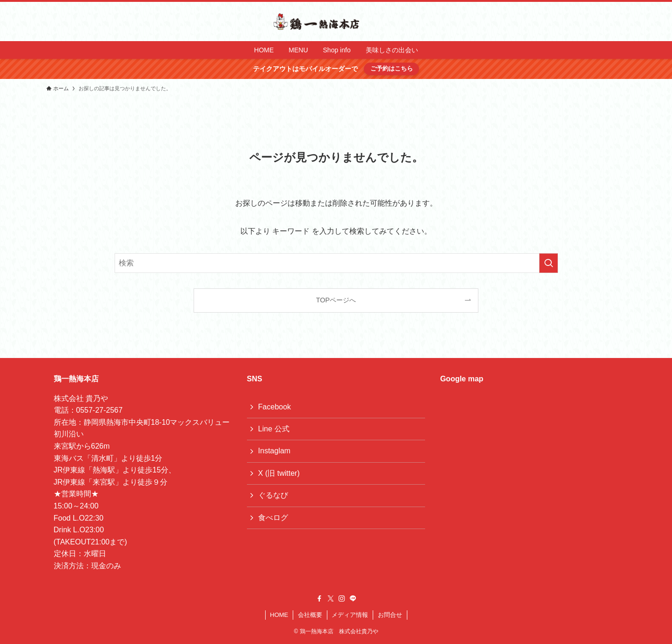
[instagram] (342, 599)
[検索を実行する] (549, 263)
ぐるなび (273, 495)
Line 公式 (274, 429)
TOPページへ (336, 300)
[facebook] (319, 599)
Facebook (275, 407)
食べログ (273, 518)
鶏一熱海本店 (76, 379)
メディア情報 (350, 615)
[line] (353, 599)
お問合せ (390, 615)
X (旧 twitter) (279, 473)
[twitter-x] (331, 599)
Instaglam (274, 451)
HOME (279, 615)
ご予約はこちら (392, 68)
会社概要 (310, 615)
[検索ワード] (336, 263)
